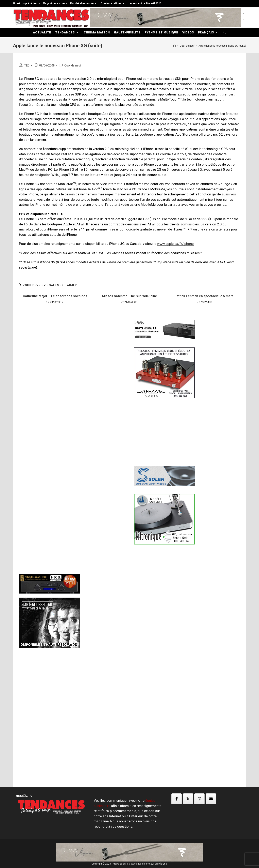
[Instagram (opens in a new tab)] (244, 23)
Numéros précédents (26, 3)
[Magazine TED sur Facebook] (177, 799)
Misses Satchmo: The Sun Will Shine (129, 296)
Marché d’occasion (84, 3)
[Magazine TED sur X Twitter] (188, 799)
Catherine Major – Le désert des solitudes (55, 296)
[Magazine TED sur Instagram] (199, 799)
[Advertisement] (72, 383)
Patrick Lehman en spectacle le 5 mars (204, 296)
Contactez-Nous (113, 3)
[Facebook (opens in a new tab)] (244, 18)
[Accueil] (175, 46)
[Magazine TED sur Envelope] (211, 799)
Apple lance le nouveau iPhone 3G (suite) (222, 46)
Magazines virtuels (55, 3)
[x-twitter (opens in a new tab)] (244, 12)
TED (27, 66)
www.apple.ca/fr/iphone (175, 244)
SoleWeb (132, 864)
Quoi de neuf (73, 66)
